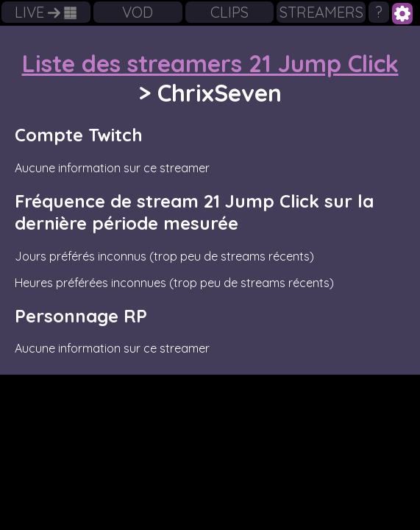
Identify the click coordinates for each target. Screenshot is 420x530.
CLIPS (229, 12)
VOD (138, 12)
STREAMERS (321, 12)
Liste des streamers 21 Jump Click (210, 63)
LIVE (46, 12)
